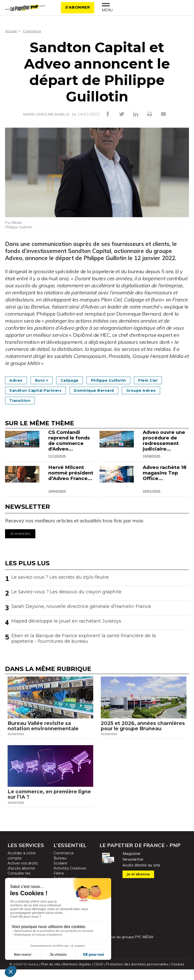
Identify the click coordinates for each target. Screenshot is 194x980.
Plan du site (53, 975)
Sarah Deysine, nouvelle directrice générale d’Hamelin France (81, 606)
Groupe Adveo (158, 390)
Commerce (34, 31)
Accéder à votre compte (22, 866)
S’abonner (75, 7)
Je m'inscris (20, 534)
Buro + (47, 380)
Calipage (79, 380)
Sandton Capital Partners (39, 390)
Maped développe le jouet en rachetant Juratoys (66, 621)
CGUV (99, 975)
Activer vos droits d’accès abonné (23, 877)
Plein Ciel (167, 380)
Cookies (176, 975)
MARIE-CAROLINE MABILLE (46, 114)
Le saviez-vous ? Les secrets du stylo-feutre (60, 577)
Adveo (18, 380)
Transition (22, 400)
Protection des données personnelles (136, 975)
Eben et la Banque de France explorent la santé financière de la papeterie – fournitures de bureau (84, 638)
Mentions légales (78, 975)
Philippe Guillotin (123, 380)
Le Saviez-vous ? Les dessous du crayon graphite (66, 592)
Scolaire (60, 874)
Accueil (11, 31)
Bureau (60, 869)
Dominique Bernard (105, 390)
